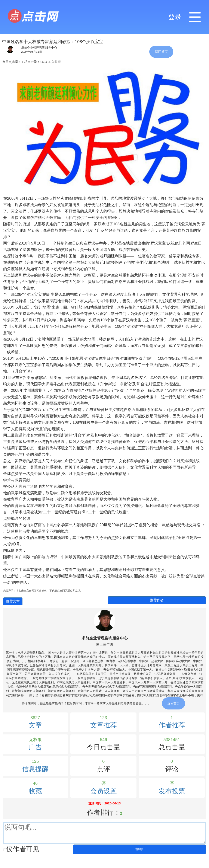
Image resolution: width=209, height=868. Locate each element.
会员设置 (104, 791)
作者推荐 (172, 725)
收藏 (35, 791)
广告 (35, 747)
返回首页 (161, 52)
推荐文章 (13, 601)
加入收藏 (55, 62)
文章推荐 (104, 725)
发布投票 (172, 791)
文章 (35, 725)
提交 (139, 849)
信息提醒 (35, 769)
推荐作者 (157, 600)
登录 (175, 17)
